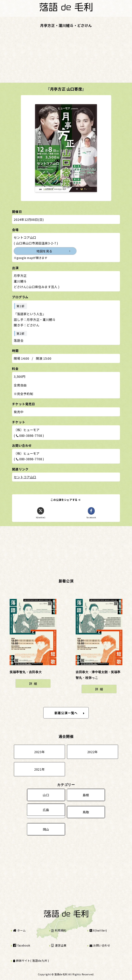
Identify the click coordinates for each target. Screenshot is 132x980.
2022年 (93, 752)
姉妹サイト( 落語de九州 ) (31, 961)
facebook (22, 945)
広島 (46, 810)
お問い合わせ (100, 945)
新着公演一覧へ (70, 713)
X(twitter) (98, 930)
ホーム (19, 930)
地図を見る (44, 251)
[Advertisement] (66, 58)
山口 (46, 795)
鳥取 (86, 812)
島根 (86, 795)
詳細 (34, 683)
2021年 (39, 769)
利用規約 (59, 930)
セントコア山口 (25, 477)
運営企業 (59, 945)
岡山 (46, 829)
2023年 (39, 752)
